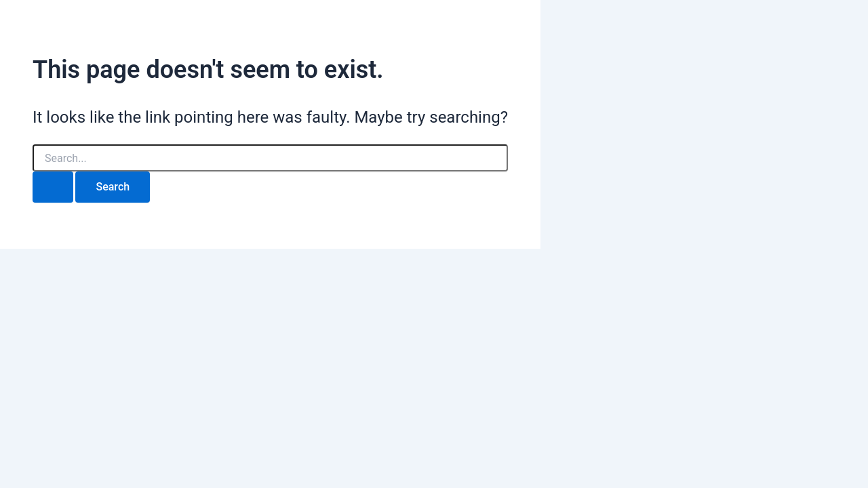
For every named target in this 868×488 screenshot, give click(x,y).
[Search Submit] (53, 187)
